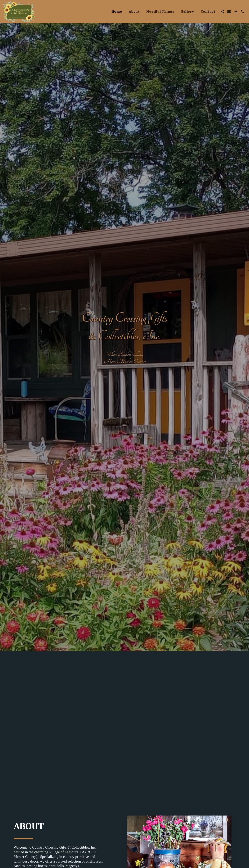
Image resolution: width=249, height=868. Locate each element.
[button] (222, 12)
